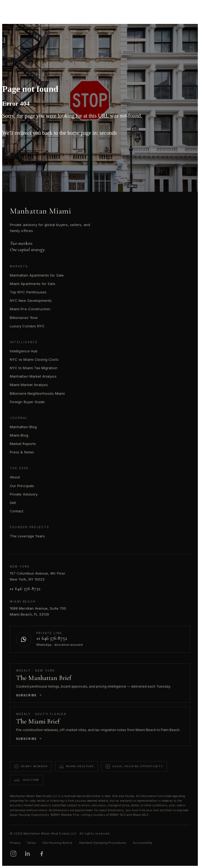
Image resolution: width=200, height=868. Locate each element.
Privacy (15, 843)
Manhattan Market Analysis (33, 376)
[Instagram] (13, 854)
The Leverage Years (27, 536)
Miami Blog (19, 435)
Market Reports (23, 444)
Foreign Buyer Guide (27, 402)
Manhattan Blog (23, 427)
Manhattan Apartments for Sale (37, 275)
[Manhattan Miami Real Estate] (30, 9)
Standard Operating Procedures (103, 843)
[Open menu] (188, 9)
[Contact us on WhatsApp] (100, 639)
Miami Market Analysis (29, 385)
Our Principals (22, 486)
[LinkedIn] (27, 854)
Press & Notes (22, 452)
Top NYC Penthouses (28, 292)
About (15, 477)
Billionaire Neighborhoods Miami (37, 393)
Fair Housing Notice (57, 843)
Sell (13, 503)
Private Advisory (24, 494)
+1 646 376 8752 (25, 588)
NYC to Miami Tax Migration (34, 368)
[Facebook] (42, 854)
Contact (17, 511)
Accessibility (143, 843)
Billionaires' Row (24, 318)
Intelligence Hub (24, 351)
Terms (31, 843)
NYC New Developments (31, 300)
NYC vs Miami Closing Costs (34, 359)
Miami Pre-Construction (30, 309)
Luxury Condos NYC (27, 326)
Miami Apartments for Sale (33, 284)
